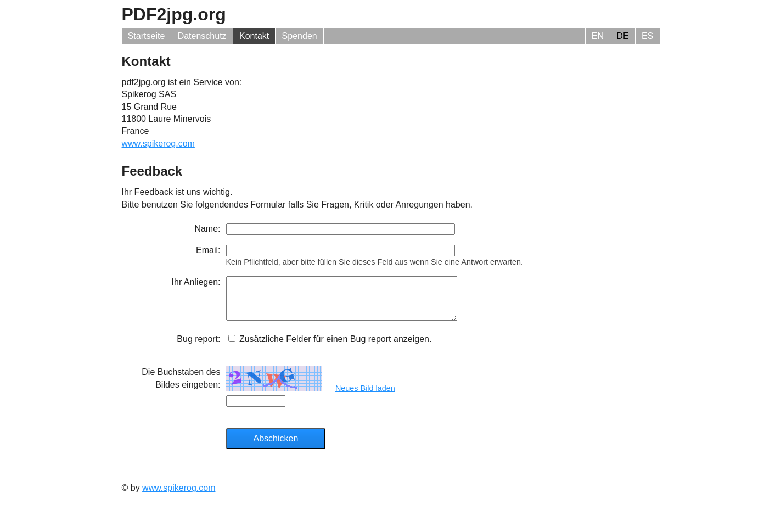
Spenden (300, 36)
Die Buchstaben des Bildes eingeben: (181, 386)
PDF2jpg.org (174, 14)
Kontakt (254, 36)
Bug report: (198, 347)
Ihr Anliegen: (196, 282)
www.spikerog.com (158, 144)
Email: (208, 250)
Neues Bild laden (365, 396)
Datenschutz (202, 36)
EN (598, 36)
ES (647, 36)
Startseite (147, 36)
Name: (207, 229)
